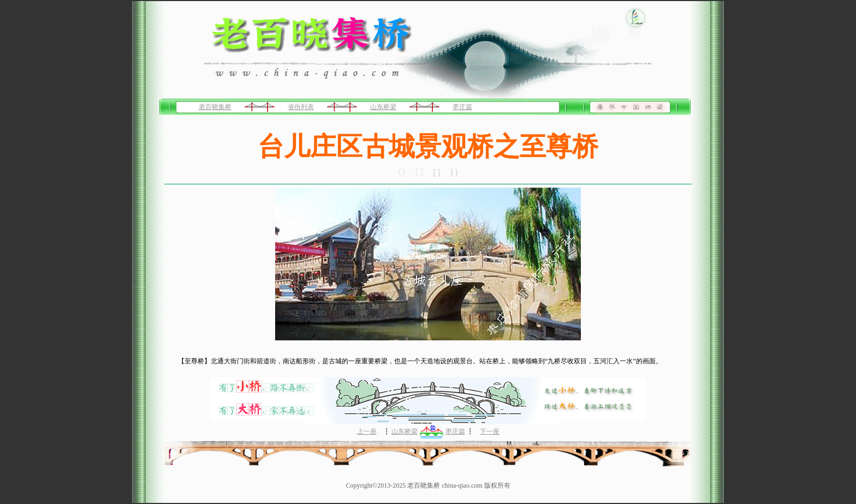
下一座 (490, 431)
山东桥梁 (383, 107)
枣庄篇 (462, 107)
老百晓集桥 (215, 107)
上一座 (367, 431)
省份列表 (301, 107)
